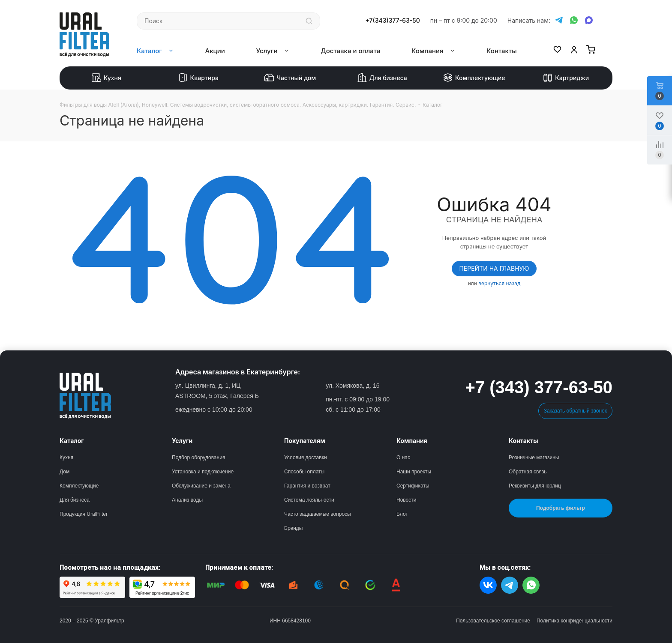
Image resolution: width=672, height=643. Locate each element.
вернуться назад (499, 283)
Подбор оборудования (198, 458)
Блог (402, 514)
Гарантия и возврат (307, 486)
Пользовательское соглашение (493, 621)
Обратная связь (528, 472)
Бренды (293, 528)
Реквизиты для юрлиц (535, 486)
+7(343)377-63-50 (393, 21)
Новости (406, 500)
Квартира (198, 78)
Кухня (106, 78)
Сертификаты (413, 486)
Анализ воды (187, 500)
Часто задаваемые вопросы (318, 514)
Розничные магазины (534, 458)
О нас (403, 458)
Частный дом (290, 78)
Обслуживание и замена (201, 486)
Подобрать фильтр (561, 508)
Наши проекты (414, 472)
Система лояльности (309, 500)
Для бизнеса (382, 78)
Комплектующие (474, 78)
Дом (64, 472)
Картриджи (566, 78)
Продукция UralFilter (84, 514)
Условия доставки (306, 458)
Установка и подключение (203, 472)
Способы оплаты (304, 472)
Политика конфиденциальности (574, 621)
